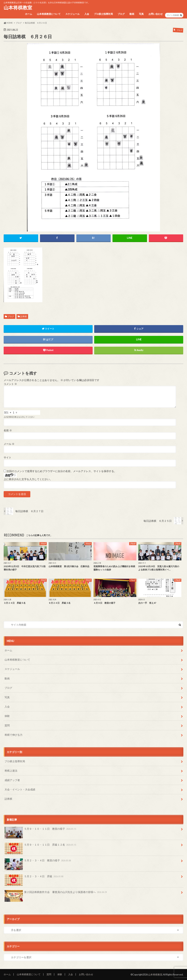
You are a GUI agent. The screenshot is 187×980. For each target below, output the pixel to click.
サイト (7, 457)
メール (9, 444)
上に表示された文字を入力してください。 (28, 479)
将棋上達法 (11, 771)
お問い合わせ (156, 14)
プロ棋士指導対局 (103, 14)
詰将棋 (24, 316)
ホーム (29, 14)
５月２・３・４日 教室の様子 (38, 862)
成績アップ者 (12, 780)
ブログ (121, 14)
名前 (8, 430)
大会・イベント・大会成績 (20, 789)
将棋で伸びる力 (14, 735)
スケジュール (72, 14)
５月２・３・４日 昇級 (34, 878)
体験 (7, 716)
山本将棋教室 (18, 7)
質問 (7, 725)
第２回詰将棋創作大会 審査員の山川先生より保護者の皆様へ (56, 893)
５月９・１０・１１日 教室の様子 (41, 830)
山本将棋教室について (49, 14)
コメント (10, 384)
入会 (87, 14)
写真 (141, 14)
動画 (132, 14)
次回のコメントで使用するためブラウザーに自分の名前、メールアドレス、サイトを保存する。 (62, 471)
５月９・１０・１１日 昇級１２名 (41, 846)
